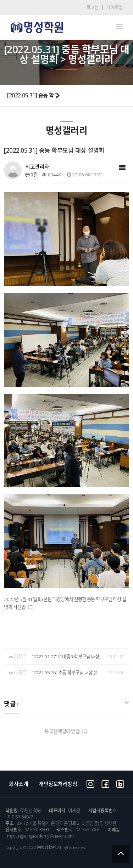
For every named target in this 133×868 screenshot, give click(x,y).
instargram (90, 783)
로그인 (92, 7)
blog (120, 783)
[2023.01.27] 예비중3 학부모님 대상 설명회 (68, 657)
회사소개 (18, 784)
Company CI (37, 27)
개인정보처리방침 (58, 784)
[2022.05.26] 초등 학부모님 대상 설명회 (68, 673)
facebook (105, 783)
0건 (31, 175)
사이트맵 (114, 7)
